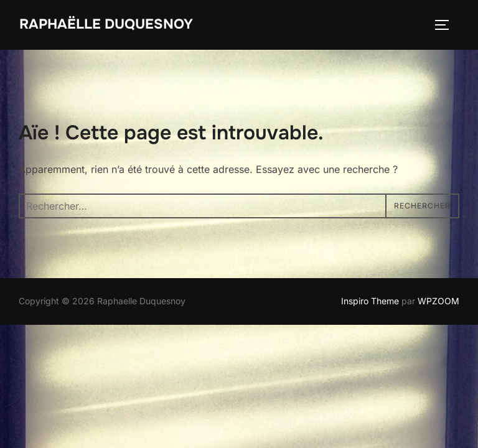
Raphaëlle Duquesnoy (106, 24)
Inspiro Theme (370, 301)
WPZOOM (438, 301)
